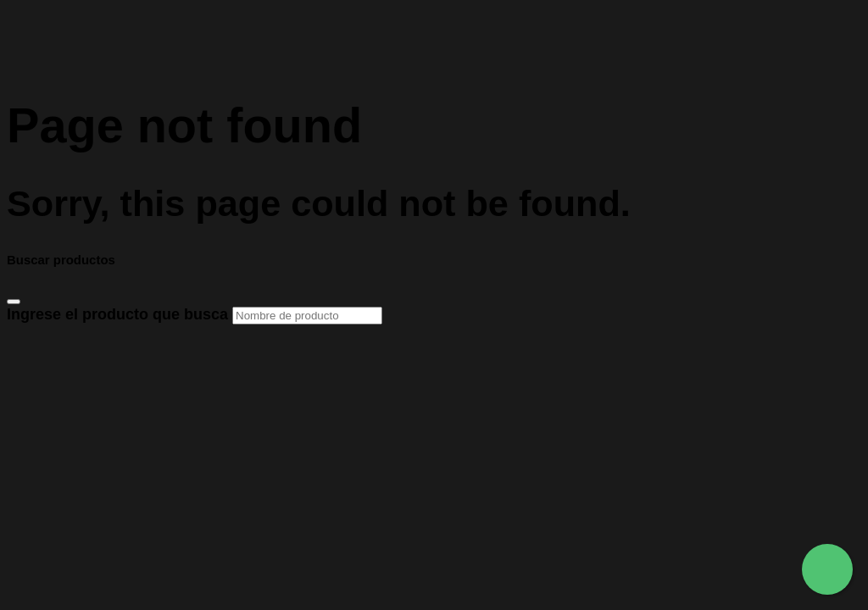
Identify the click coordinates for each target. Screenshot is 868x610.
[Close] (14, 302)
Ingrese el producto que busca (195, 314)
